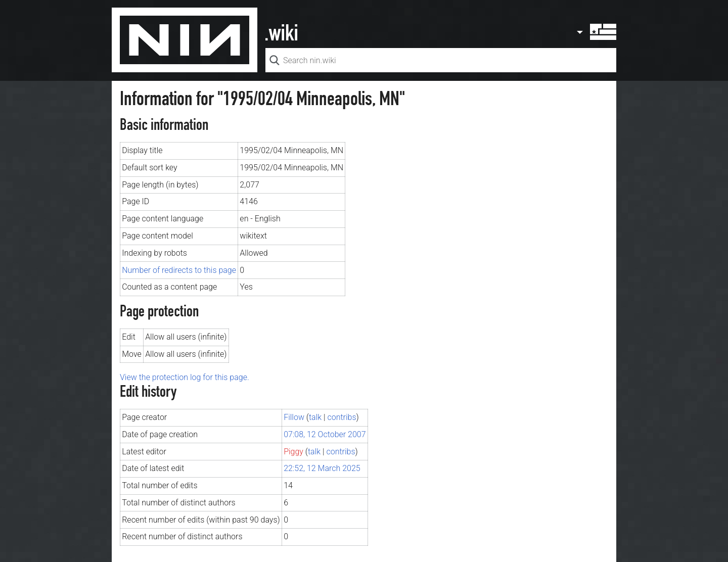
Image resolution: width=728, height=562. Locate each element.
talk (315, 417)
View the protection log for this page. (185, 377)
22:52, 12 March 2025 (322, 468)
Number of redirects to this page (179, 270)
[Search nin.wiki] (441, 60)
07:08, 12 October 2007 (325, 434)
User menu (596, 32)
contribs (342, 417)
